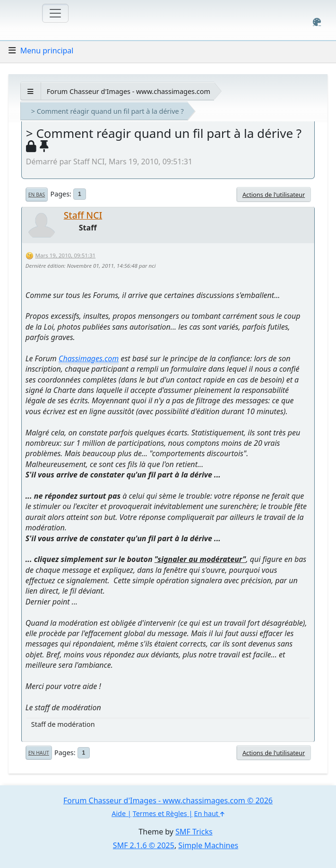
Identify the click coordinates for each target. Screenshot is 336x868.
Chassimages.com (89, 358)
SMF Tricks (194, 832)
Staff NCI (83, 215)
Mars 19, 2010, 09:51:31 (66, 255)
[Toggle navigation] (55, 13)
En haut (39, 753)
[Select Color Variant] (317, 22)
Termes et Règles (160, 813)
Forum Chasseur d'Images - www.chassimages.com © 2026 (168, 800)
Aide (119, 813)
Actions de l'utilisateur (274, 195)
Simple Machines (208, 845)
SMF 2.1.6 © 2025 (144, 845)
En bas (37, 195)
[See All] (30, 91)
